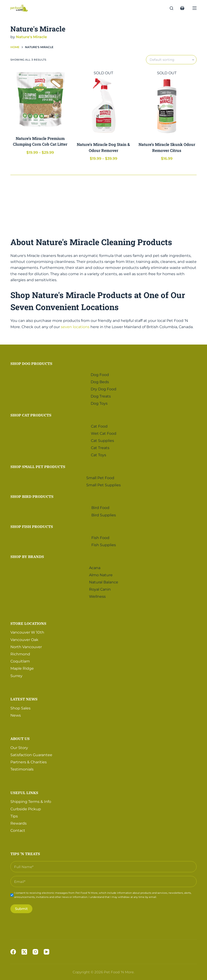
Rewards (19, 822)
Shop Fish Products (32, 525)
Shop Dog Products (31, 362)
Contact (18, 829)
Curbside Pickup (26, 807)
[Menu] (195, 8)
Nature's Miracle (31, 37)
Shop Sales (20, 707)
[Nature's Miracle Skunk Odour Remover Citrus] (167, 106)
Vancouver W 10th (27, 631)
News (16, 714)
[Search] (171, 8)
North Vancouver (26, 645)
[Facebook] (13, 952)
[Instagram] (35, 952)
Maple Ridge (22, 667)
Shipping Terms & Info (31, 800)
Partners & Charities (29, 761)
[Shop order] (171, 60)
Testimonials (22, 768)
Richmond (20, 652)
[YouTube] (46, 952)
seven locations (75, 327)
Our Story (19, 746)
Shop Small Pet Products (38, 465)
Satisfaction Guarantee (31, 753)
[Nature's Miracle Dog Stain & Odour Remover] (104, 106)
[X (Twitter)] (24, 952)
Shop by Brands (27, 555)
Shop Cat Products (31, 413)
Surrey (16, 674)
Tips (14, 815)
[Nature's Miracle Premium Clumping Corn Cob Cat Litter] (40, 100)
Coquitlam (20, 660)
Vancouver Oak (24, 638)
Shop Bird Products (32, 495)
